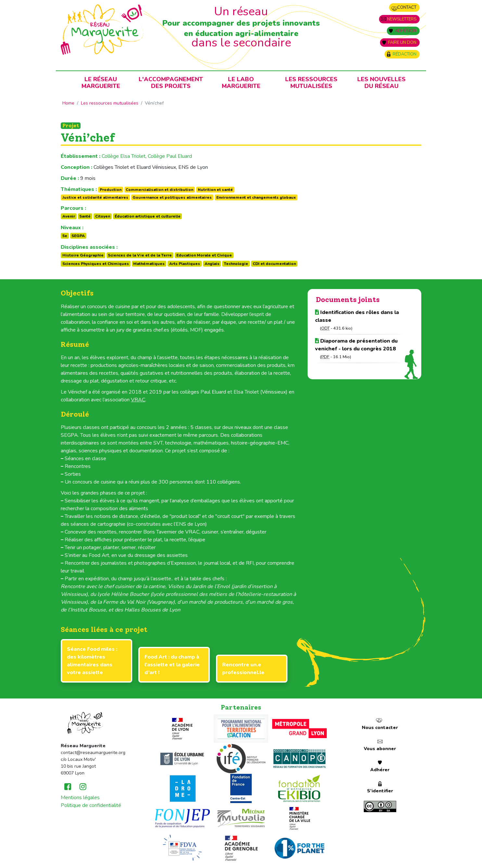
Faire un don (402, 43)
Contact (407, 7)
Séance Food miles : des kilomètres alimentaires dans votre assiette (92, 661)
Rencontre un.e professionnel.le (243, 669)
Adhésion (406, 31)
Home (68, 103)
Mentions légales (80, 798)
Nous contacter (380, 728)
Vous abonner (380, 749)
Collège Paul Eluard (170, 156)
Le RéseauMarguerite (101, 83)
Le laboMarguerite (241, 83)
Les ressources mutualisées (311, 83)
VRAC (138, 400)
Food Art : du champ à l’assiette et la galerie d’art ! (172, 665)
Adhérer (380, 770)
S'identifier (380, 791)
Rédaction (405, 54)
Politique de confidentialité (91, 805)
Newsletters (402, 19)
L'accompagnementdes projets (171, 83)
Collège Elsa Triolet (124, 156)
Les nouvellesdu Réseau (381, 83)
